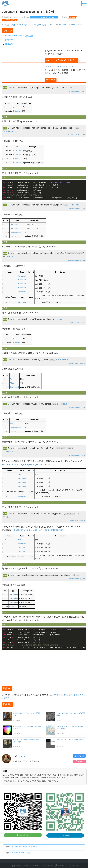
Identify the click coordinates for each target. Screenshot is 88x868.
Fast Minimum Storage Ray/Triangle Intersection (26, 462)
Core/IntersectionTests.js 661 (77, 91)
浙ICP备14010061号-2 (46, 861)
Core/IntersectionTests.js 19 (59, 67)
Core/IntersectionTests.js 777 (77, 135)
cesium (72, 17)
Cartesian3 (72, 88)
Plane (16, 158)
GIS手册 (24, 25)
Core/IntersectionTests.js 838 (77, 575)
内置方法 (9, 40)
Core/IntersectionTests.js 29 (77, 361)
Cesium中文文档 (10, 20)
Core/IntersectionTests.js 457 (77, 321)
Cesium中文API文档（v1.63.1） (44, 17)
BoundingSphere (17, 231)
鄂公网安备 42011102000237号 (68, 861)
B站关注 (79, 757)
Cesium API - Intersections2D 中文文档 (23, 842)
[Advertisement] (23, 65)
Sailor (22, 752)
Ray (15, 107)
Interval (76, 204)
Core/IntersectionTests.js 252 (77, 259)
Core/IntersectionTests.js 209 (77, 452)
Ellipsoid (17, 111)
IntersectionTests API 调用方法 (19, 36)
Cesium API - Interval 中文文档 (20, 848)
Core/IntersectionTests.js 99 (77, 517)
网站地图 (35, 861)
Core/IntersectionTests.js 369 (77, 405)
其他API (9, 44)
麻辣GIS (15, 25)
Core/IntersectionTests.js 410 (77, 208)
